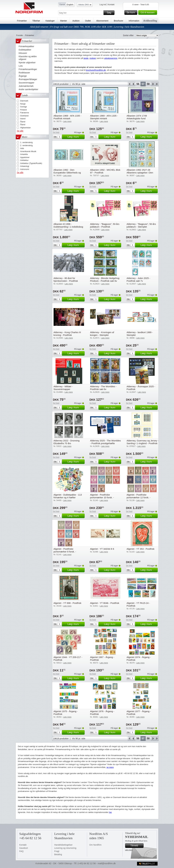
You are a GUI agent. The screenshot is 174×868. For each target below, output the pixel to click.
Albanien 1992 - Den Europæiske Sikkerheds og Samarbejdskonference (67, 173)
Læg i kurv (76, 137)
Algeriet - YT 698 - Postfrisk (68, 603)
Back (133, 84)
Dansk (62, 4)
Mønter (63, 21)
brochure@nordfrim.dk (96, 70)
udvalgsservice (111, 58)
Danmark (24, 101)
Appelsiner (25, 157)
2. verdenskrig (26, 145)
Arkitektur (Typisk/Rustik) (31, 163)
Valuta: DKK (85, 5)
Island (23, 119)
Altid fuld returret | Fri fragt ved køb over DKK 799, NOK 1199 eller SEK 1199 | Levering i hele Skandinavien (87, 27)
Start (129, 84)
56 (138, 84)
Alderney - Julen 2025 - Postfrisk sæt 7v (138, 279)
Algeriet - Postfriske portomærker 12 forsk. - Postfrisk (139, 497)
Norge (23, 104)
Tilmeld (136, 846)
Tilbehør (36, 21)
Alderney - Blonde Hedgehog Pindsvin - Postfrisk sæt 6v (105, 279)
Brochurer (119, 21)
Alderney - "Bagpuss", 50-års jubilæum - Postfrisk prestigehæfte (105, 227)
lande (86, 58)
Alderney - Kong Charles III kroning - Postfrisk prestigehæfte (67, 335)
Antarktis (24, 154)
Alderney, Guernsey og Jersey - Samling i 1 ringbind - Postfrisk (143, 442)
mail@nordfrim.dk (107, 863)
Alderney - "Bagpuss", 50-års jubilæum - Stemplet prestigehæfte (141, 227)
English (70, 4)
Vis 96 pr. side (79, 84)
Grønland (24, 116)
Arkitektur (24, 160)
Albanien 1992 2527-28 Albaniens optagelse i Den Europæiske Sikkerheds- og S (142, 173)
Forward (153, 84)
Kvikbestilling (150, 21)
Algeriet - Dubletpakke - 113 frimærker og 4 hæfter (68, 496)
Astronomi (25, 169)
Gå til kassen (148, 13)
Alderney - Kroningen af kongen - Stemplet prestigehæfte (102, 335)
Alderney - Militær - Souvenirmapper (63, 388)
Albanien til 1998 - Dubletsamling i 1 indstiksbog (68, 225)
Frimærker (22, 21)
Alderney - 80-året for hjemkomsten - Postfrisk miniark (66, 281)
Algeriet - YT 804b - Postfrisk (105, 603)
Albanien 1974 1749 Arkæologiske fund (137, 117)
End (157, 84)
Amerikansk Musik (28, 151)
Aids (22, 148)
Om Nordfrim (95, 845)
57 (143, 84)
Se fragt (56, 132)
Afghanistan (25, 128)
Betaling (58, 854)
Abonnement (102, 21)
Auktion (76, 21)
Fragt (57, 851)
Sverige (24, 107)
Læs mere (129, 850)
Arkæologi (25, 166)
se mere (110, 767)
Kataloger (50, 21)
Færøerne (25, 113)
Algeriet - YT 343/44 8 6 (102, 549)
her (110, 812)
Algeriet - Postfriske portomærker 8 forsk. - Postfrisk (65, 552)
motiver (93, 58)
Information (134, 21)
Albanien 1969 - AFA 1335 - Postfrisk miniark (68, 117)
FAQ (21, 851)
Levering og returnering (65, 848)
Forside (20, 35)
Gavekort (24, 848)
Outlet (88, 21)
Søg (110, 13)
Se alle (20, 131)
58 (148, 84)
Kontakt (111, 4)
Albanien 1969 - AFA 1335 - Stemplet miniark (104, 117)
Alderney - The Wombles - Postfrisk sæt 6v (103, 388)
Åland (23, 122)
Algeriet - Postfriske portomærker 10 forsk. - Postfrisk (102, 497)
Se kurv (132, 13)
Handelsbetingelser (63, 845)
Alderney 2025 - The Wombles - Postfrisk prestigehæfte (105, 442)
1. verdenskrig (26, 142)
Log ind (103, 4)
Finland (24, 110)
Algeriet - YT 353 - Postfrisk (141, 549)
